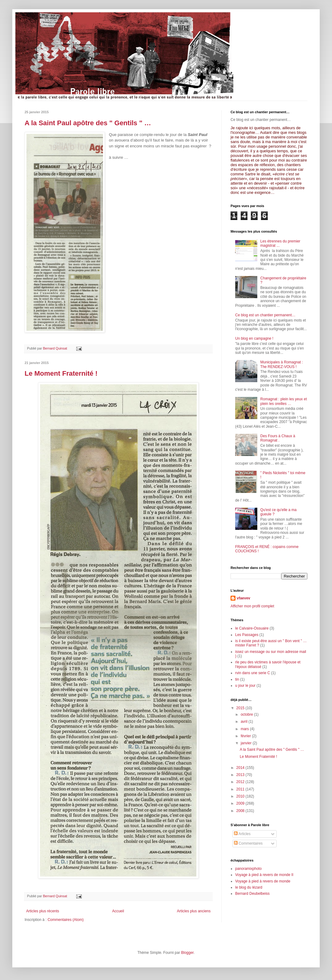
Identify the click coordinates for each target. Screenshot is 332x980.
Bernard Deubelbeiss (252, 894)
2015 (241, 708)
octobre (247, 714)
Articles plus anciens (194, 911)
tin (237, 679)
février (246, 736)
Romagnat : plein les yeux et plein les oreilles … (284, 401)
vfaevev (243, 598)
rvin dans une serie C (253, 673)
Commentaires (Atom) (66, 920)
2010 (241, 796)
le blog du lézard (249, 887)
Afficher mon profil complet (252, 606)
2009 (241, 803)
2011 (241, 789)
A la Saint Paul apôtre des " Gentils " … (88, 123)
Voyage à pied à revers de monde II (264, 875)
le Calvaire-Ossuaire (252, 628)
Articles (242, 834)
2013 (241, 775)
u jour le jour (245, 686)
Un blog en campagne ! (254, 338)
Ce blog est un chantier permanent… (265, 315)
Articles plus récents (43, 911)
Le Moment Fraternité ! (61, 373)
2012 (241, 782)
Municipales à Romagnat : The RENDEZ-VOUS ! (282, 364)
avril (245, 722)
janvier (247, 743)
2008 (241, 811)
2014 (241, 768)
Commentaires (248, 843)
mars (245, 729)
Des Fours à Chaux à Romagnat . (278, 438)
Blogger (187, 953)
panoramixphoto (248, 869)
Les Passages (247, 635)
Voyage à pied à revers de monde (263, 881)
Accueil (118, 911)
